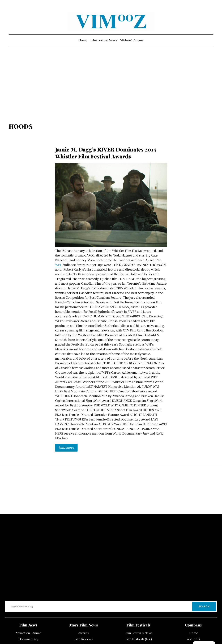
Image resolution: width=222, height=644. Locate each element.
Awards (83, 633)
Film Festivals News (138, 633)
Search (204, 607)
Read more (66, 447)
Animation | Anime (28, 633)
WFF (58, 265)
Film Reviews (84, 639)
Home (83, 40)
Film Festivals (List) (139, 639)
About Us (194, 639)
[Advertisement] (111, 86)
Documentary (28, 639)
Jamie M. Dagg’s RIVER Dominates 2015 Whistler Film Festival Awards (105, 153)
